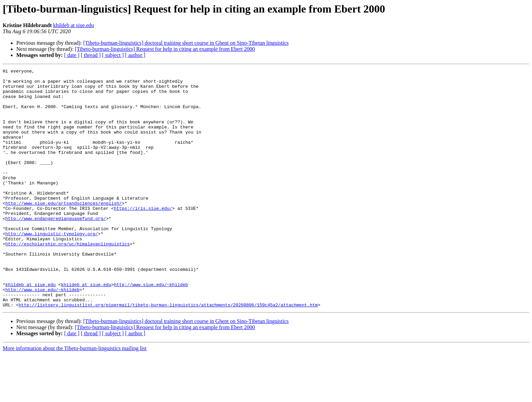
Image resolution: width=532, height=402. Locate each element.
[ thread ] (91, 55)
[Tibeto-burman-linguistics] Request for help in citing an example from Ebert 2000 (165, 49)
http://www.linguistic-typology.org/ (52, 267)
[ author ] (135, 55)
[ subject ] (113, 55)
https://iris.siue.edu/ (143, 237)
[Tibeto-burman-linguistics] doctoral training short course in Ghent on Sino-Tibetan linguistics (186, 43)
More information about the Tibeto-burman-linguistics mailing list (75, 396)
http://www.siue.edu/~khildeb (151, 328)
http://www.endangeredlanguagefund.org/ (56, 249)
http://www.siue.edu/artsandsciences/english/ (64, 230)
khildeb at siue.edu (73, 25)
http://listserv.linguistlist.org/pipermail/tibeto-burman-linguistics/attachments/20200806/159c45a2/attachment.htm (168, 353)
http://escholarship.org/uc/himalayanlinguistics (68, 279)
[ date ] (72, 55)
